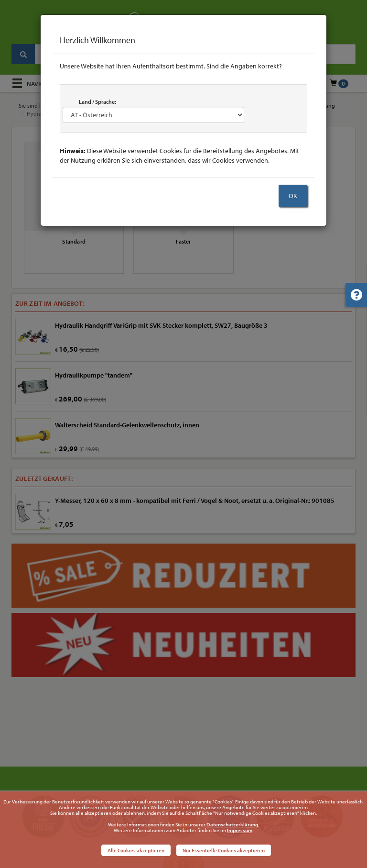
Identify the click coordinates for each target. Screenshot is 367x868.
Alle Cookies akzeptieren (136, 850)
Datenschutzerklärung (232, 824)
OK (293, 196)
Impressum (240, 830)
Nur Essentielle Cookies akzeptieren (224, 850)
